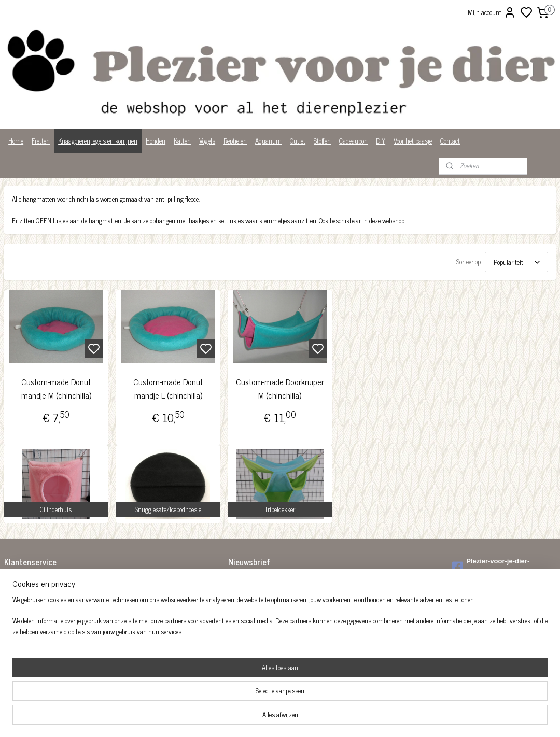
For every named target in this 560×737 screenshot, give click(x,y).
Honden (156, 141)
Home (16, 141)
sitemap (316, 718)
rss (331, 718)
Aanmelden (251, 605)
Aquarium (268, 141)
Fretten (41, 141)
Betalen (14, 592)
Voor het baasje (413, 141)
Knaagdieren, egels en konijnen (98, 141)
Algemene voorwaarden (34, 581)
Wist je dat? (19, 646)
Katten (182, 141)
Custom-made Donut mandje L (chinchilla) (168, 389)
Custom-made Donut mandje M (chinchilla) (56, 389)
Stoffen (322, 141)
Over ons (15, 624)
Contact (450, 141)
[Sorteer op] (516, 263)
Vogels (207, 141)
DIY (381, 141)
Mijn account (492, 12)
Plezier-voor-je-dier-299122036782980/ (491, 566)
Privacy (14, 635)
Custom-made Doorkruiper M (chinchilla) (280, 389)
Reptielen (235, 141)
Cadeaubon (353, 141)
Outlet (298, 141)
